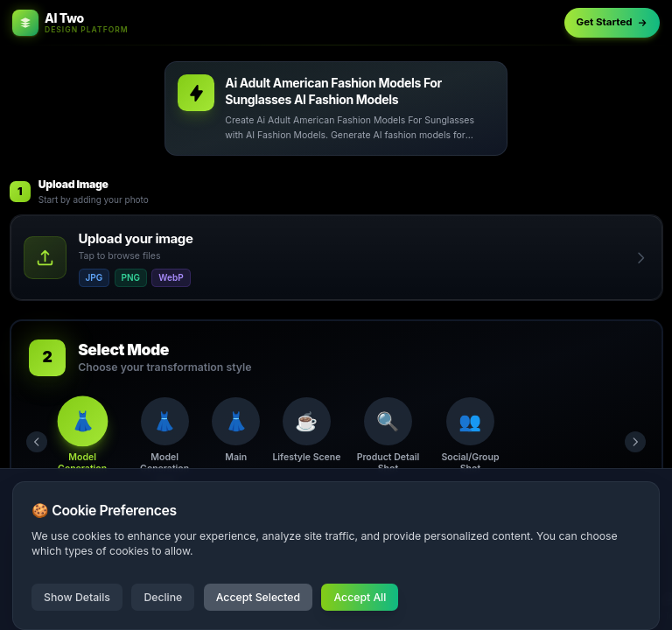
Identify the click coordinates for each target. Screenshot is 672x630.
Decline (163, 597)
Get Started (612, 22)
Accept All (360, 597)
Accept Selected (258, 597)
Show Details (77, 597)
